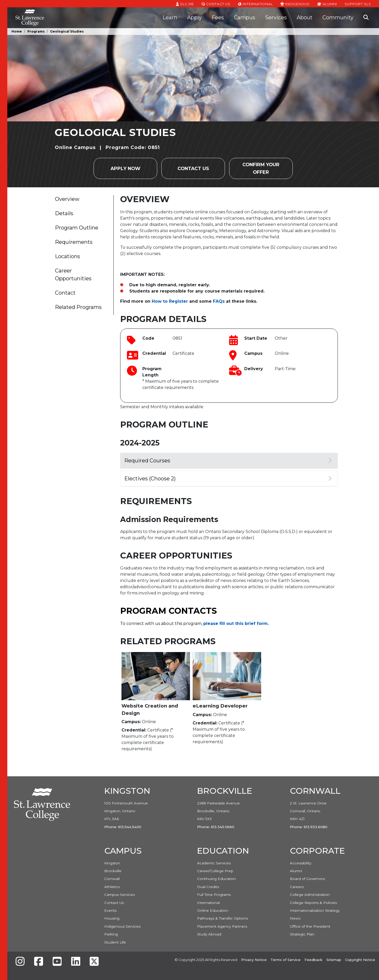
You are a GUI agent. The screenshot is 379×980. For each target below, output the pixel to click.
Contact (65, 293)
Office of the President (310, 926)
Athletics (112, 887)
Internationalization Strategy (315, 910)
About (305, 17)
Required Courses (228, 461)
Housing (112, 918)
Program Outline (77, 228)
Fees (218, 17)
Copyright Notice (360, 960)
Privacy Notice (254, 960)
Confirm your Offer (261, 168)
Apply (194, 17)
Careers (297, 887)
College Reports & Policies (313, 903)
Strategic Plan (302, 934)
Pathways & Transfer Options (222, 918)
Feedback (313, 960)
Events (110, 910)
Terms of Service (286, 960)
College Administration (310, 895)
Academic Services (214, 863)
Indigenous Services (122, 926)
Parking (111, 934)
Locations (68, 256)
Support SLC (358, 4)
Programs (36, 31)
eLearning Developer (220, 706)
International (255, 4)
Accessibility (301, 863)
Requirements (74, 242)
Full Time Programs (214, 895)
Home (17, 31)
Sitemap (334, 960)
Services (276, 17)
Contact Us (216, 4)
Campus (244, 17)
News (295, 918)
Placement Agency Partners (222, 926)
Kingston (112, 863)
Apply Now (125, 168)
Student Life (115, 942)
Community (338, 17)
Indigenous (295, 4)
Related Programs (78, 307)
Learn (170, 17)
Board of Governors (307, 879)
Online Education (213, 910)
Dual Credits (208, 887)
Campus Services (120, 895)
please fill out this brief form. (236, 624)
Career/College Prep (215, 871)
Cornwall (112, 879)
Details (64, 213)
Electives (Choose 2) (228, 479)
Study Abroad (209, 934)
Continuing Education (216, 879)
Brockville (113, 871)
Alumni (327, 4)
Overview (67, 199)
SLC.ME (185, 4)
